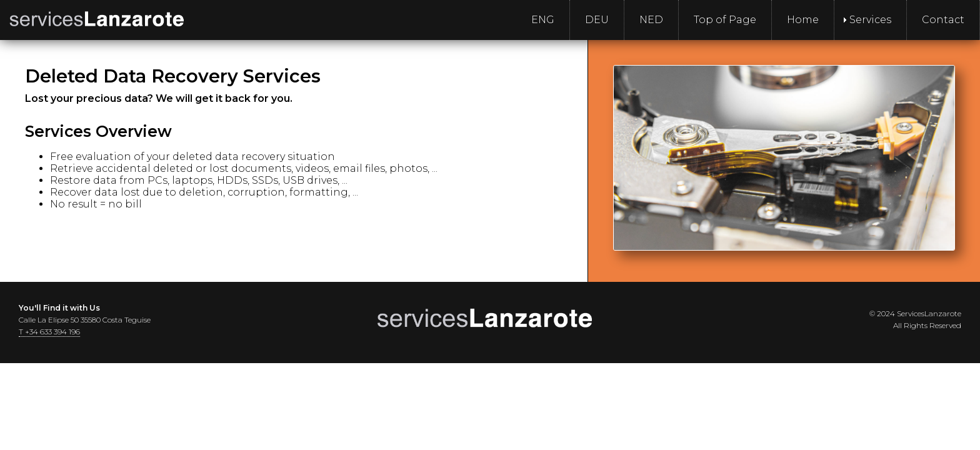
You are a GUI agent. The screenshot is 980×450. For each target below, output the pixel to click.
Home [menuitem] (803, 20)
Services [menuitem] (870, 20)
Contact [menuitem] (943, 20)
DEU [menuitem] (597, 20)
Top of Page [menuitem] (725, 20)
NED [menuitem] (651, 20)
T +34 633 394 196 (49, 332)
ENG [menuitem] (543, 20)
